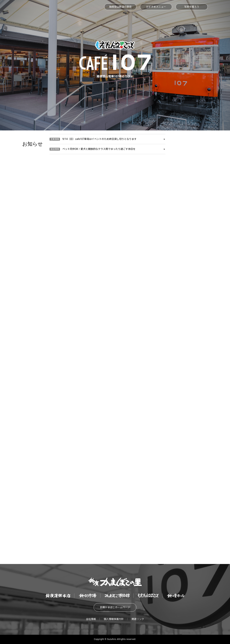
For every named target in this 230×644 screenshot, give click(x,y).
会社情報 (91, 619)
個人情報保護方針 (114, 619)
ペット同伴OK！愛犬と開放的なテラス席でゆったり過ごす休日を (93, 149)
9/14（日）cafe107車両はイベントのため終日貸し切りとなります (93, 139)
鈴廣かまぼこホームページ (115, 607)
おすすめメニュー (156, 7)
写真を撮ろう (192, 7)
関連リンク (138, 619)
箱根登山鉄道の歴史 (120, 7)
